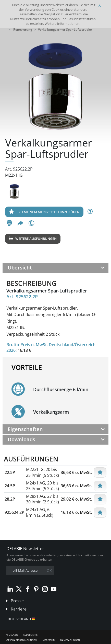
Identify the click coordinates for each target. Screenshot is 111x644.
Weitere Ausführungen (33, 239)
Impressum (48, 640)
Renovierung (23, 30)
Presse (17, 601)
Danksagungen (70, 640)
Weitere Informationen (62, 24)
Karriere (19, 609)
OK (49, 570)
